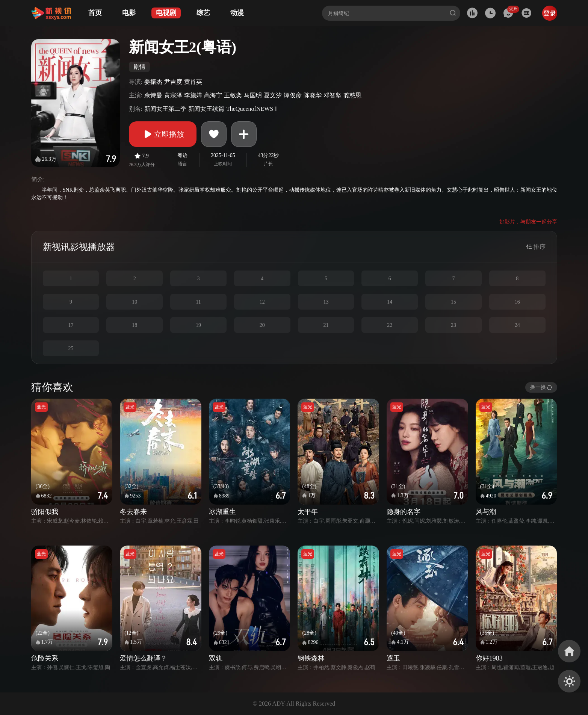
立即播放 (163, 134)
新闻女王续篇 (206, 109)
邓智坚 (333, 95)
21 (326, 325)
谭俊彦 (293, 95)
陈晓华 (313, 95)
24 (517, 325)
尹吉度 (173, 82)
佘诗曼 (153, 95)
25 (71, 348)
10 (135, 302)
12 (262, 302)
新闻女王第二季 (165, 109)
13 (326, 302)
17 (71, 325)
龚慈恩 (352, 95)
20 (262, 325)
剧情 (139, 67)
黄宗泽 (173, 95)
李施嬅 (193, 95)
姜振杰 (153, 82)
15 (453, 302)
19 (198, 325)
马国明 (253, 95)
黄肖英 (193, 82)
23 (453, 325)
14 (390, 302)
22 (390, 325)
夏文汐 (273, 95)
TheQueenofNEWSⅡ (253, 109)
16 (517, 302)
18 (135, 325)
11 (198, 302)
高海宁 (213, 95)
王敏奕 (233, 95)
